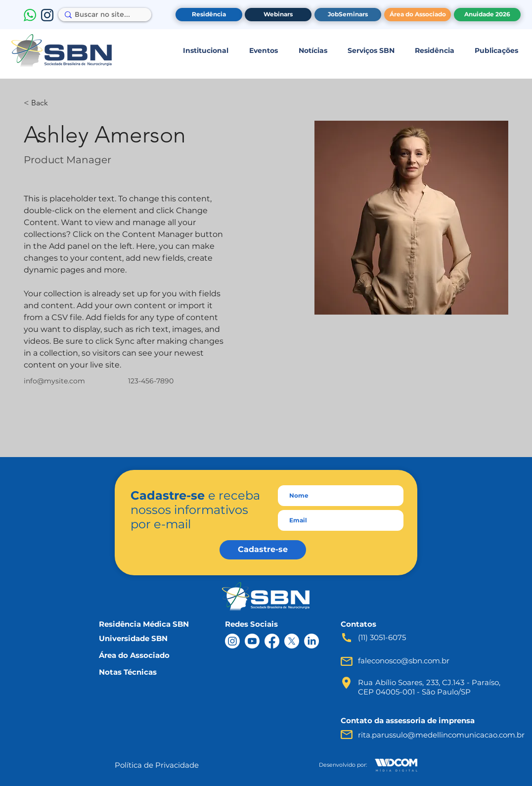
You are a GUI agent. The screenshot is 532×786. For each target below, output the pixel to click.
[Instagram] (232, 641)
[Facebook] (272, 641)
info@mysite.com (54, 381)
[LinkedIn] (311, 641)
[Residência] (209, 15)
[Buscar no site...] (102, 15)
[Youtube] (252, 641)
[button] (205, 50)
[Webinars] (278, 15)
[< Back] (43, 103)
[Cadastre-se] (263, 550)
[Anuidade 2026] (487, 15)
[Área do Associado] (418, 15)
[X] (292, 641)
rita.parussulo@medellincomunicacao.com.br (441, 735)
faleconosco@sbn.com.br (404, 661)
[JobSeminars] (348, 15)
